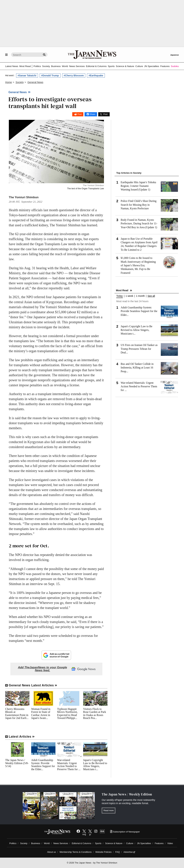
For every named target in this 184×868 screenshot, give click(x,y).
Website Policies (103, 852)
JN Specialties (152, 66)
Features (165, 66)
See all (151, 296)
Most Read (25, 66)
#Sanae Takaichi (27, 75)
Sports (111, 66)
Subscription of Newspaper (125, 832)
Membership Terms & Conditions (76, 852)
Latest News (12, 66)
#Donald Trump (50, 75)
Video (170, 843)
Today (119, 296)
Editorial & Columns (96, 66)
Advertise (129, 852)
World (65, 66)
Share (93, 114)
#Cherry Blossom (74, 75)
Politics (37, 66)
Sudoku (175, 66)
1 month (140, 296)
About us (52, 852)
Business (56, 66)
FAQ (118, 852)
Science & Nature (125, 66)
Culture (139, 66)
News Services (77, 66)
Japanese (174, 55)
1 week (129, 296)
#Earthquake (96, 75)
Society (46, 66)
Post (80, 114)
